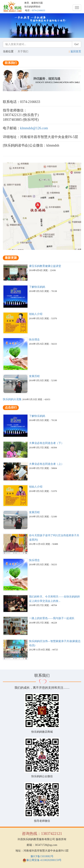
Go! (77, 44)
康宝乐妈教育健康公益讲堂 (45, 266)
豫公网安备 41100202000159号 (42, 860)
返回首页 (76, 51)
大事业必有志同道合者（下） (46, 443)
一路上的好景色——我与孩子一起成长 (52, 618)
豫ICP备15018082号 (42, 856)
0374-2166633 (38, 10)
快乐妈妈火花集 (12, 399)
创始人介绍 (36, 314)
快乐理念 (34, 340)
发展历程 (34, 376)
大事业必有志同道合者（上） (46, 464)
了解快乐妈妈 (37, 287)
